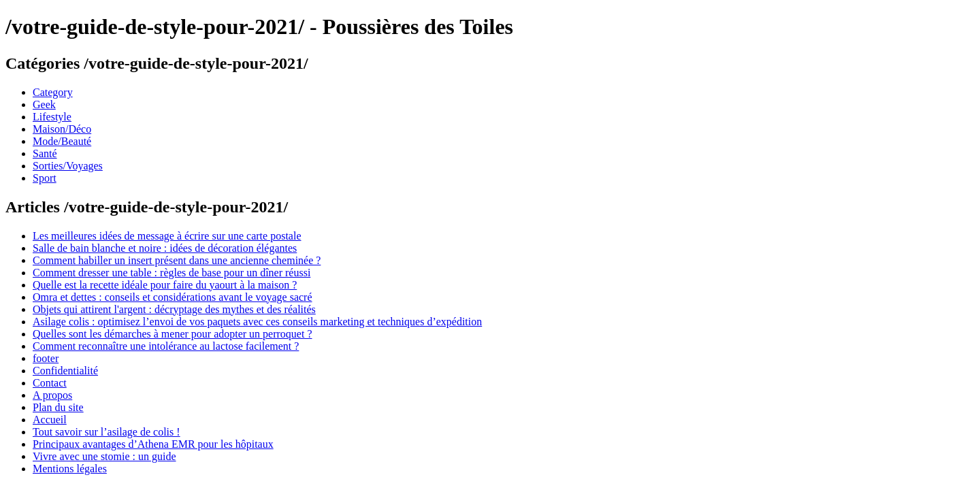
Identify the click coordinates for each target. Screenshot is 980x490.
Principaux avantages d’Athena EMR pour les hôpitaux (153, 444)
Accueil (50, 420)
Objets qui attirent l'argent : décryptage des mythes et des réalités (174, 309)
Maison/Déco (62, 129)
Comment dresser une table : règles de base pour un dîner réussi (171, 273)
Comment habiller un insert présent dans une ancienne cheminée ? (177, 260)
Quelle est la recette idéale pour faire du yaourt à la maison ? (165, 285)
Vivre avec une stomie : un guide (104, 456)
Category (53, 92)
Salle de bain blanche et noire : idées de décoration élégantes (165, 248)
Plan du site (58, 407)
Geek (44, 104)
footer (46, 358)
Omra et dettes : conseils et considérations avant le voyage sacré (173, 297)
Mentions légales (70, 469)
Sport (45, 178)
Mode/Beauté (62, 141)
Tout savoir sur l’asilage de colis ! (107, 432)
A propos (52, 395)
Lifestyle (52, 117)
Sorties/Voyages (68, 166)
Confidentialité (65, 371)
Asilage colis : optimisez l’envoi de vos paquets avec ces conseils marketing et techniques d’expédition (257, 322)
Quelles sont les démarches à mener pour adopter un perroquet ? (173, 334)
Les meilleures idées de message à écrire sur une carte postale (167, 236)
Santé (45, 153)
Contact (50, 383)
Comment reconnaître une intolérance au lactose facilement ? (166, 346)
